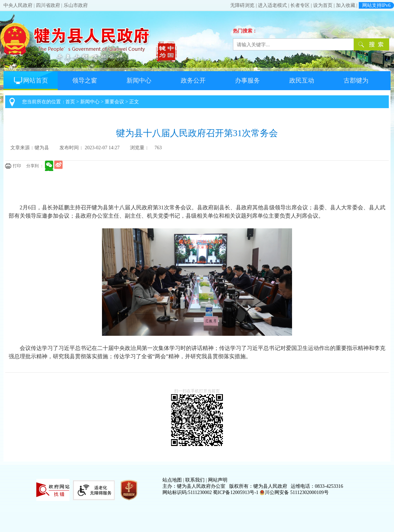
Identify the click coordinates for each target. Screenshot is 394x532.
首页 (70, 102)
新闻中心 (139, 80)
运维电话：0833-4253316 (317, 486)
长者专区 (300, 5)
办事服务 (247, 80)
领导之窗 (85, 80)
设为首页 (323, 5)
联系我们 (195, 480)
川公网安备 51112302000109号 (294, 492)
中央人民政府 (18, 5)
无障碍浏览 (242, 5)
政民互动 (302, 80)
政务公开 (193, 80)
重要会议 (114, 102)
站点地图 (172, 480)
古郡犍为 (356, 80)
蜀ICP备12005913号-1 (236, 492)
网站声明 (218, 480)
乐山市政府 (76, 5)
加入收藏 (346, 5)
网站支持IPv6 (376, 5)
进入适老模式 (272, 5)
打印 (17, 166)
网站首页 (30, 80)
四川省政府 (48, 5)
